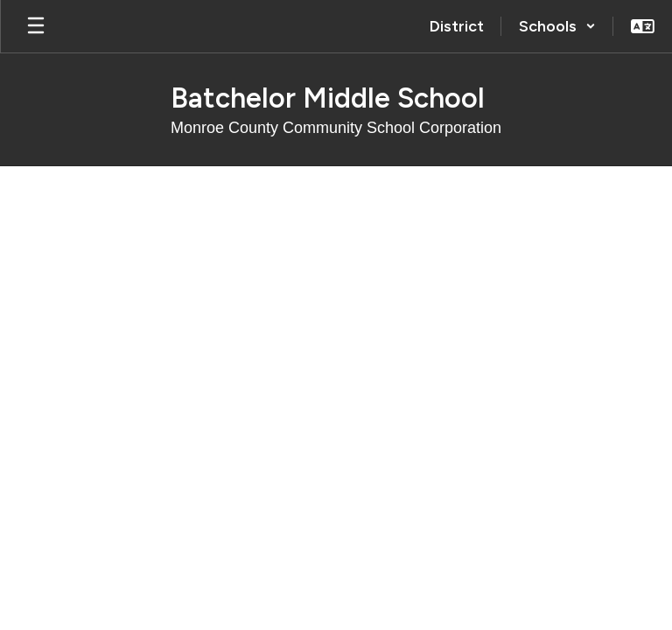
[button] (557, 26)
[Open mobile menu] (36, 26)
